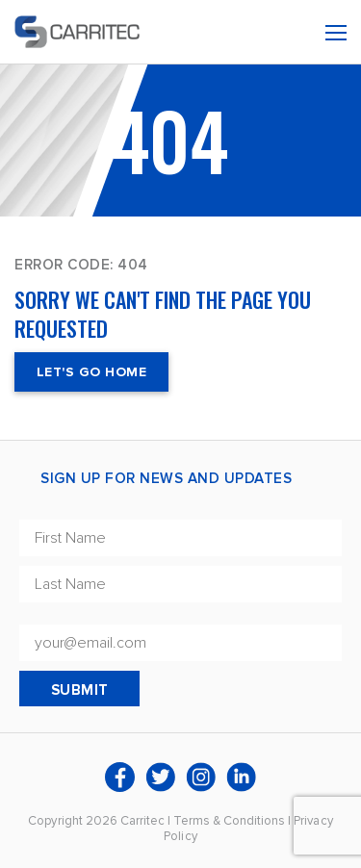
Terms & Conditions (229, 821)
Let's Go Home (91, 372)
